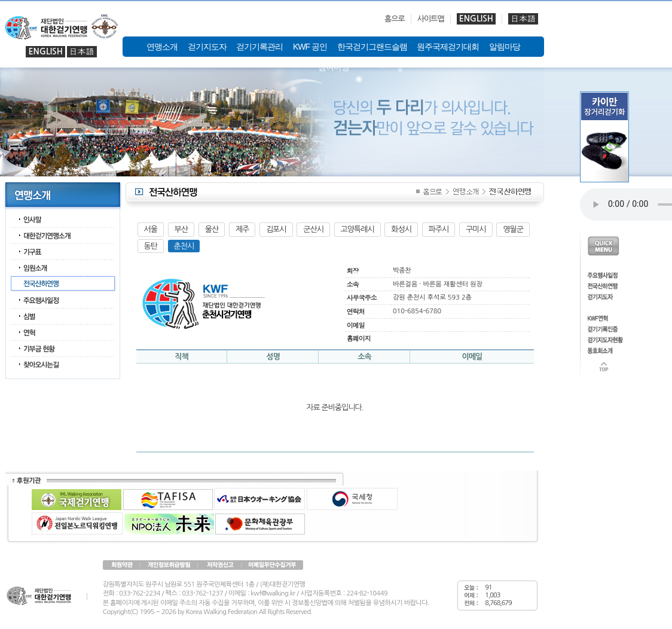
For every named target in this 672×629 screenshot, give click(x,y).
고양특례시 (358, 229)
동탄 (151, 246)
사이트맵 (431, 19)
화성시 (401, 229)
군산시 (313, 229)
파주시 (439, 229)
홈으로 (395, 19)
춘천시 (184, 246)
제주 (242, 229)
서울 (151, 229)
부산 (181, 229)
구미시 (476, 229)
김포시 (276, 229)
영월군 (513, 229)
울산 (212, 229)
